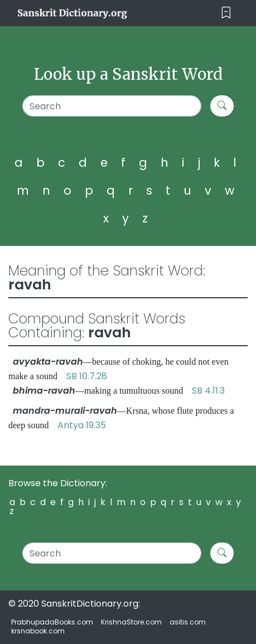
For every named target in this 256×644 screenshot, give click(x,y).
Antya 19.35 (82, 425)
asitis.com (188, 622)
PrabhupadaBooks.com (52, 622)
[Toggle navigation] (226, 13)
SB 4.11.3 (208, 391)
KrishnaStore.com (131, 622)
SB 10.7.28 (87, 376)
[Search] (112, 106)
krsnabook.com (38, 631)
